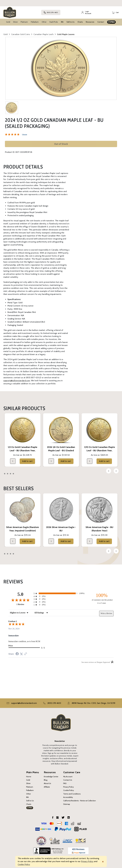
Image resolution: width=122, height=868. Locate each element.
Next (116, 471)
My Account (68, 777)
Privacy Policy (68, 787)
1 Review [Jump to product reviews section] (25, 134)
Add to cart (27, 461)
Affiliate (47, 787)
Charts (80, 22)
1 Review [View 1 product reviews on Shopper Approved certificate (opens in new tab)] (24, 604)
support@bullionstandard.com (17, 381)
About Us (47, 783)
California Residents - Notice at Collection (80, 801)
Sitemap (67, 804)
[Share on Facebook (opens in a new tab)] (17, 654)
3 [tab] (10, 474)
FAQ (65, 783)
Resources (90, 22)
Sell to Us (71, 22)
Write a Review (106, 613)
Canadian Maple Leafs (44, 34)
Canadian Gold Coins (21, 34)
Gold (8, 22)
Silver (15, 22)
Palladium (35, 22)
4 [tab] (13, 474)
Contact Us (68, 780)
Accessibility (68, 797)
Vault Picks (54, 22)
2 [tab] (8, 474)
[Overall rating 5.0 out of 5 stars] (12, 134)
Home (29, 777)
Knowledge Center (51, 777)
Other (44, 22)
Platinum (24, 22)
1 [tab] (5, 474)
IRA (62, 22)
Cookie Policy (69, 790)
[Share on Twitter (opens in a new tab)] (21, 654)
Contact (101, 22)
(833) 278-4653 (51, 12)
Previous (109, 471)
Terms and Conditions (72, 794)
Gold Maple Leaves (66, 34)
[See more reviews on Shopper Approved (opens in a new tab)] (26, 654)
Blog (46, 780)
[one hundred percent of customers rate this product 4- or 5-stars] (102, 598)
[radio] (61, 593)
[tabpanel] (23, 440)
